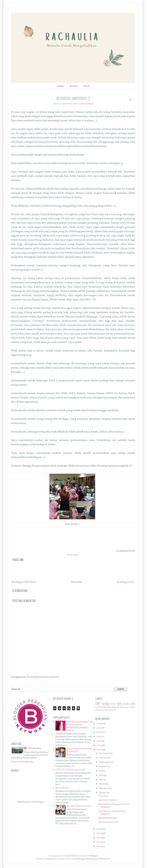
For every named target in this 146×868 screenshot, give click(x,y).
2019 (99, 737)
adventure (121, 707)
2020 (99, 732)
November (104, 753)
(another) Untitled (108, 800)
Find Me (86, 86)
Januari (103, 793)
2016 (99, 750)
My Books (74, 86)
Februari (103, 788)
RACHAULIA (72, 856)
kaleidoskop (109, 710)
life (76, 555)
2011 (99, 846)
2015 (99, 829)
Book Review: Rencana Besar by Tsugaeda (114, 806)
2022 (99, 728)
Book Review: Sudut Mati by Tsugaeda (112, 813)
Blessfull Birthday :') (73, 98)
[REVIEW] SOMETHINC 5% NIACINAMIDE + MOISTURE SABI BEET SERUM (80, 726)
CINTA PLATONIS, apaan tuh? (70, 770)
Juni (101, 775)
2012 (99, 842)
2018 (99, 741)
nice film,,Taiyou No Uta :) (79, 806)
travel (98, 707)
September (104, 762)
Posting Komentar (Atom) (43, 677)
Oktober (103, 758)
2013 (99, 838)
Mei (101, 780)
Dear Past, (104, 796)
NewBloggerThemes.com (86, 859)
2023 (99, 724)
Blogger (40, 802)
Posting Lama (126, 582)
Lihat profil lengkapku (22, 762)
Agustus (103, 766)
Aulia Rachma (34, 748)
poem (126, 704)
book (109, 707)
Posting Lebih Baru (24, 582)
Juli (101, 771)
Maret (102, 784)
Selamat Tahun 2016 (108, 822)
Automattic (51, 859)
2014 (99, 833)
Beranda (60, 86)
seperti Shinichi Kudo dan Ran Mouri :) (79, 750)
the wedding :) (62, 788)
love (113, 704)
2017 (99, 745)
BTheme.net (104, 859)
